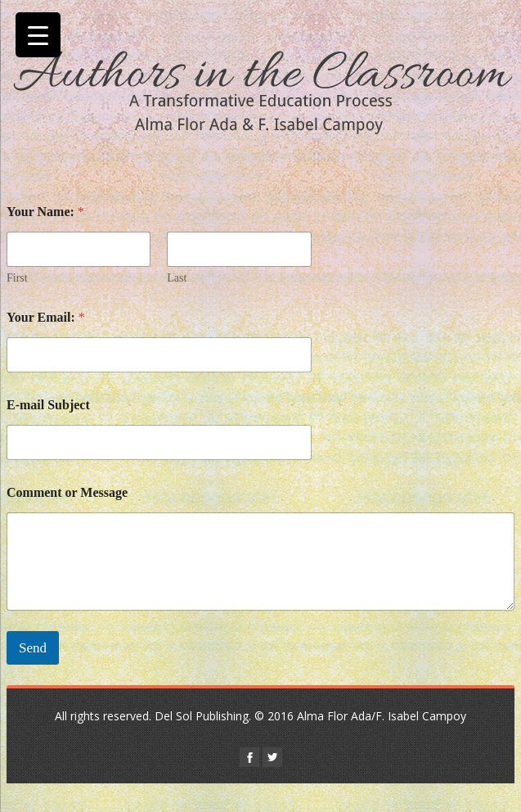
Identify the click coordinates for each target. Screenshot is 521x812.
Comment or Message (67, 492)
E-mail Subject (48, 405)
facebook (249, 757)
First (17, 278)
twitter (272, 757)
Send (33, 648)
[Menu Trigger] (38, 35)
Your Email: (46, 317)
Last (177, 278)
